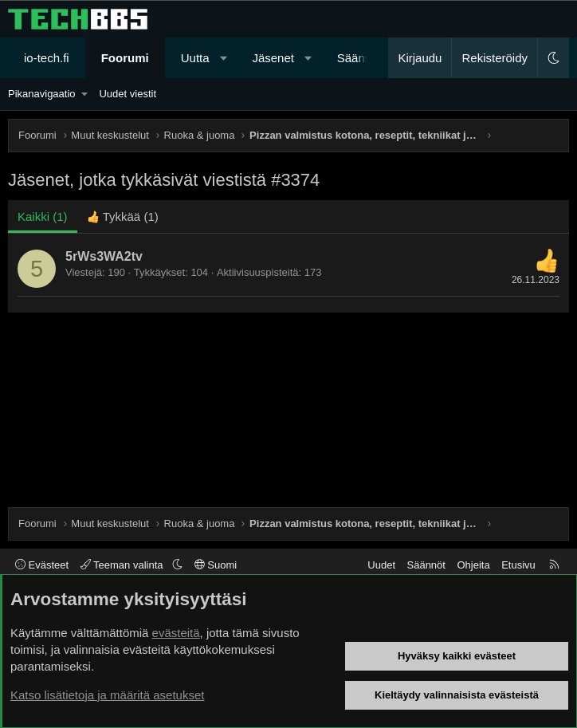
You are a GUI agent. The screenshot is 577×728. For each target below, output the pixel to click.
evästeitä (176, 633)
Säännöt (426, 565)
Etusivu (518, 565)
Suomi (216, 565)
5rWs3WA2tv (104, 256)
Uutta (195, 58)
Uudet (381, 565)
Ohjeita (473, 565)
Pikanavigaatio (42, 94)
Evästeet (42, 565)
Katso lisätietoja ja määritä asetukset (107, 695)
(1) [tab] (43, 216)
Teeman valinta (123, 565)
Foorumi (125, 58)
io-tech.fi (47, 58)
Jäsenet (273, 58)
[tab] (123, 216)
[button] (224, 58)
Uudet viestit (128, 94)
